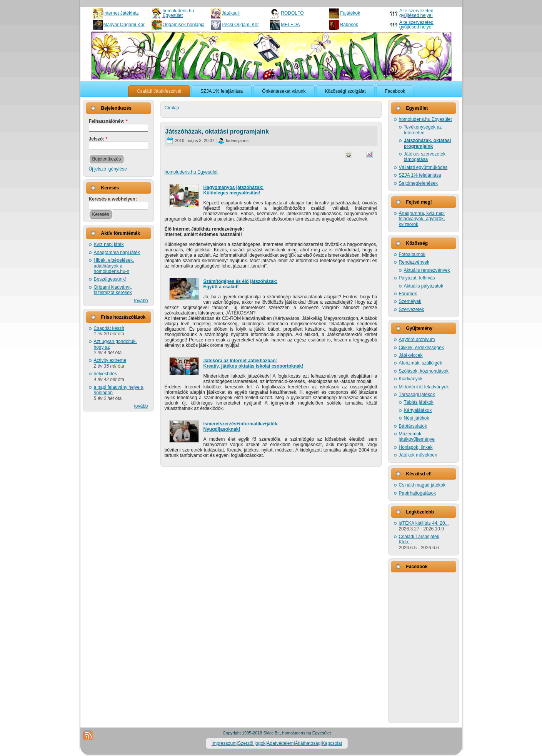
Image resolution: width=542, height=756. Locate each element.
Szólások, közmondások (424, 371)
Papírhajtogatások (418, 493)
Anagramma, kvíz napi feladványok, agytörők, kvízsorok (422, 219)
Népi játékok (417, 418)
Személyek (410, 301)
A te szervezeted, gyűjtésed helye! (417, 13)
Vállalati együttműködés (423, 167)
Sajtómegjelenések (418, 183)
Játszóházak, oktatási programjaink (217, 131)
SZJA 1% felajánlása (420, 175)
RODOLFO (292, 13)
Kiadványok (411, 379)
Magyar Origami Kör (124, 25)
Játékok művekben (418, 455)
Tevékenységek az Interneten (423, 130)
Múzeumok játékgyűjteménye (417, 437)
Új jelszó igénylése (108, 169)
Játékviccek (411, 355)
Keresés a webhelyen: (113, 199)
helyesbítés (106, 374)
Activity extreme (110, 360)
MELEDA (290, 25)
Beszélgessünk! (110, 279)
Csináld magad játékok (422, 485)
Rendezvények (414, 262)
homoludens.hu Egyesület (178, 13)
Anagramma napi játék (117, 253)
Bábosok (349, 25)
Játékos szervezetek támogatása (425, 157)
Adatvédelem (280, 743)
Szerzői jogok (252, 743)
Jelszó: (98, 139)
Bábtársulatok (413, 426)
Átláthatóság (308, 743)
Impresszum (224, 743)
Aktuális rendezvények (427, 270)
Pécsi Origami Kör (240, 25)
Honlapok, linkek (416, 447)
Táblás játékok (419, 402)
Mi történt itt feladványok (424, 387)
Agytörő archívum (417, 340)
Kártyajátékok (418, 410)
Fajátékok (350, 13)
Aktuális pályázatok (424, 286)
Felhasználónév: (108, 121)
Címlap (172, 108)
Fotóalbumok (412, 254)
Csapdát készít (109, 328)
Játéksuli (231, 13)
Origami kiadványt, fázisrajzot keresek (113, 290)
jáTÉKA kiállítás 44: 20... (424, 523)
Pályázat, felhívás (417, 278)
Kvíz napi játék (109, 244)
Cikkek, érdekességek (421, 348)
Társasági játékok (417, 395)
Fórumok (408, 294)
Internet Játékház (121, 13)
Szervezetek (412, 309)
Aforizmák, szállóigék (421, 363)
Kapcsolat (332, 743)
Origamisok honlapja (183, 25)
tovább (141, 301)
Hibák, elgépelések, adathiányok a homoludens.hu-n (114, 266)
